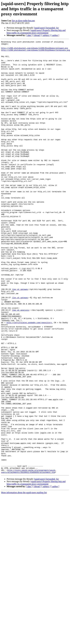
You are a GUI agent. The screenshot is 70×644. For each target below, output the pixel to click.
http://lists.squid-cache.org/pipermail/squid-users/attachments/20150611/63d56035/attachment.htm (29, 557)
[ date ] (29, 35)
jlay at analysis (21, 364)
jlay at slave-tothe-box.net (23, 21)
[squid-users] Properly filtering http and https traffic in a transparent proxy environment (36, 32)
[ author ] (55, 35)
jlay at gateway (20, 339)
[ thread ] (37, 35)
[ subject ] (46, 35)
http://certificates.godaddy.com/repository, (30, 379)
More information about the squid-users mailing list (24, 579)
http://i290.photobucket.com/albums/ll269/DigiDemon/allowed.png (35, 50)
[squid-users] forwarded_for (46, 28)
